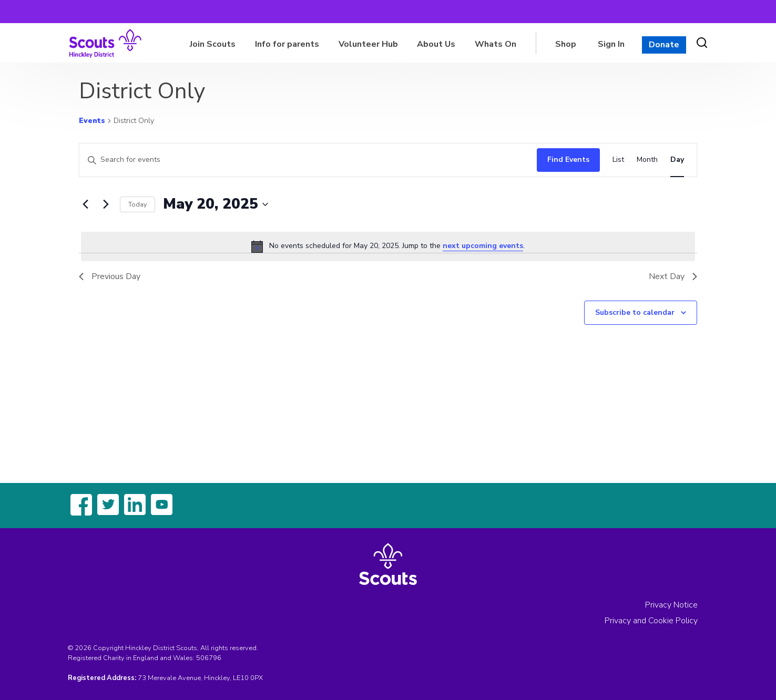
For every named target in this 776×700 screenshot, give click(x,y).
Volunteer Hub (368, 44)
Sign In (611, 44)
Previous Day (110, 276)
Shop (566, 44)
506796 (209, 658)
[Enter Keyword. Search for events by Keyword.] (305, 160)
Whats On (496, 44)
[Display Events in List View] (618, 160)
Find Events (568, 159)
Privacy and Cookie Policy (651, 621)
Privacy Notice (671, 605)
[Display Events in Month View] (647, 160)
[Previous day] (85, 204)
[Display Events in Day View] (677, 160)
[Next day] (106, 204)
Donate (664, 45)
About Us (436, 44)
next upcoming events (483, 246)
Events (92, 121)
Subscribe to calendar (635, 312)
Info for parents (287, 44)
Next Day (673, 276)
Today (137, 204)
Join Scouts (213, 44)
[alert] (388, 246)
